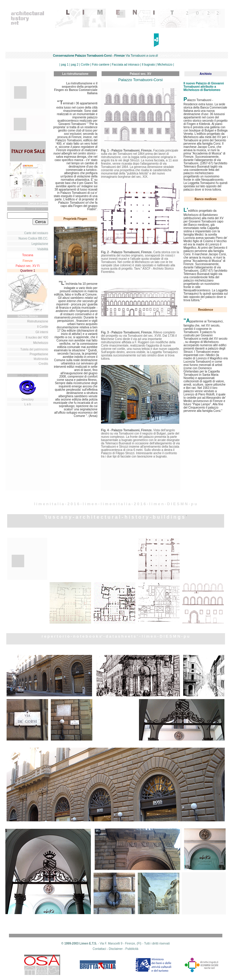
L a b (28, 404)
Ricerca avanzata (37, 209)
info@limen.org (28, 375)
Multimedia (41, 359)
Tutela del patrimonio (34, 349)
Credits (43, 364)
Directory (27, 399)
